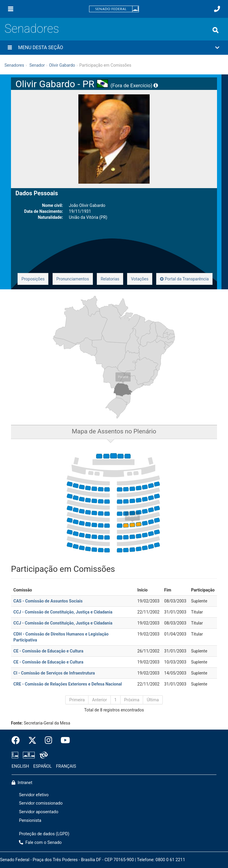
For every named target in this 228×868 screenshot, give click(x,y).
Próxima (132, 700)
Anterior (99, 700)
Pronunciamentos (73, 279)
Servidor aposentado (39, 812)
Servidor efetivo (34, 795)
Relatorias (110, 279)
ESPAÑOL (42, 766)
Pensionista (30, 821)
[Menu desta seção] (10, 48)
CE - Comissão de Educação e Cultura (48, 651)
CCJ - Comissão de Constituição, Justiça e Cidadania (63, 612)
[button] (114, 48)
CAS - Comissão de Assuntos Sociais (48, 601)
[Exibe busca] (216, 30)
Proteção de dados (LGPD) (44, 834)
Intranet (22, 783)
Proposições (33, 279)
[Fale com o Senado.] (217, 9)
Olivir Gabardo (62, 65)
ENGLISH (20, 766)
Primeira (77, 700)
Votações (140, 279)
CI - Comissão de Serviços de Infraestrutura (54, 673)
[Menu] (11, 9)
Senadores (32, 29)
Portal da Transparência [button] (184, 279)
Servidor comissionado (41, 803)
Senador (37, 65)
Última (153, 700)
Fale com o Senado (40, 843)
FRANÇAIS (66, 766)
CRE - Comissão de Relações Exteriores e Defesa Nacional (68, 684)
